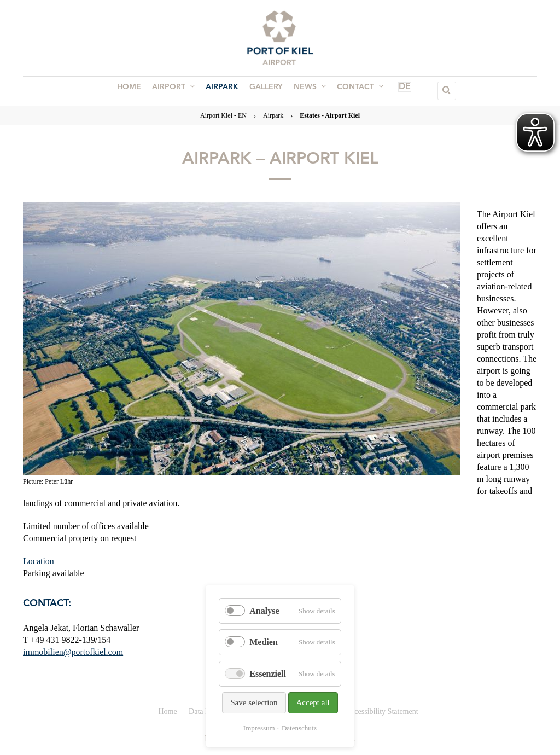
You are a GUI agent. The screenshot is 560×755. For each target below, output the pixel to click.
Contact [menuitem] (355, 90)
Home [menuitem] (135, 91)
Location (39, 561)
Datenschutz (299, 728)
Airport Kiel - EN (223, 115)
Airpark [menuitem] (223, 91)
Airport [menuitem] (177, 90)
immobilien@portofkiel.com (73, 652)
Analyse (264, 611)
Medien (264, 642)
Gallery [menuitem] (265, 91)
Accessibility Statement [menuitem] (382, 712)
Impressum (259, 728)
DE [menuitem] (391, 91)
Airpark (273, 115)
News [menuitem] (307, 90)
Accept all (313, 702)
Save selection (254, 702)
